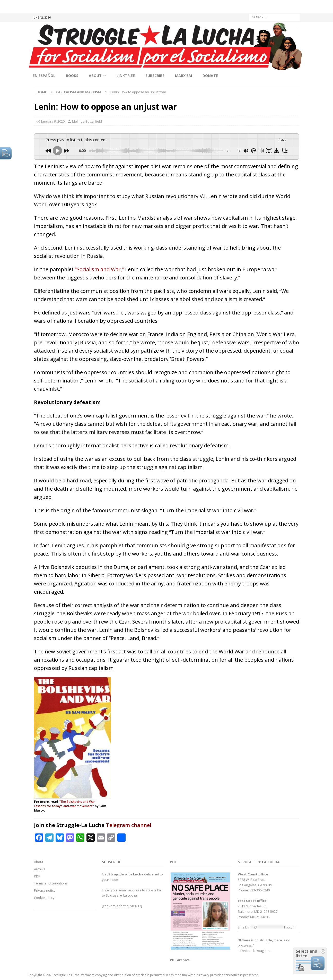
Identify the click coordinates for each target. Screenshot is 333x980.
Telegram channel (129, 825)
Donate (210, 76)
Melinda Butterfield (87, 121)
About (95, 76)
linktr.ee (126, 76)
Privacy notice (45, 890)
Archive (40, 869)
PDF (37, 876)
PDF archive (180, 960)
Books (72, 76)
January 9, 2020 (53, 121)
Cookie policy (44, 898)
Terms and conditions (51, 883)
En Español (44, 76)
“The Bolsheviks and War (77, 802)
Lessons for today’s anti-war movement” (64, 806)
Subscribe (155, 76)
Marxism (183, 76)
